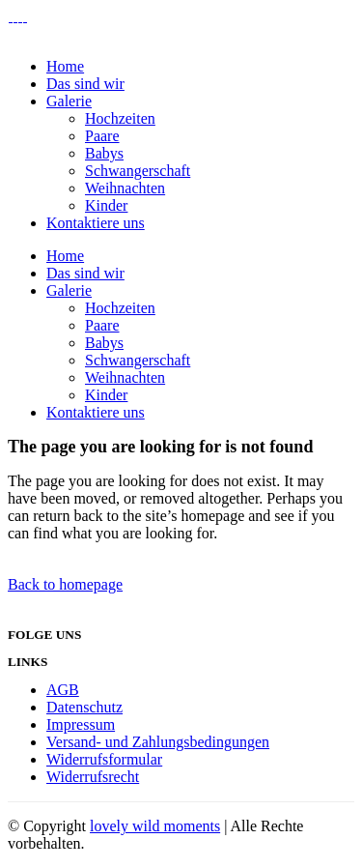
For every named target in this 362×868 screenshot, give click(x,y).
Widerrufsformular (104, 759)
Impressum (81, 724)
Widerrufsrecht (93, 777)
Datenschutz (84, 707)
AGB (63, 690)
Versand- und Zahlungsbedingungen (158, 742)
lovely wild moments (155, 826)
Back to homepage (65, 584)
